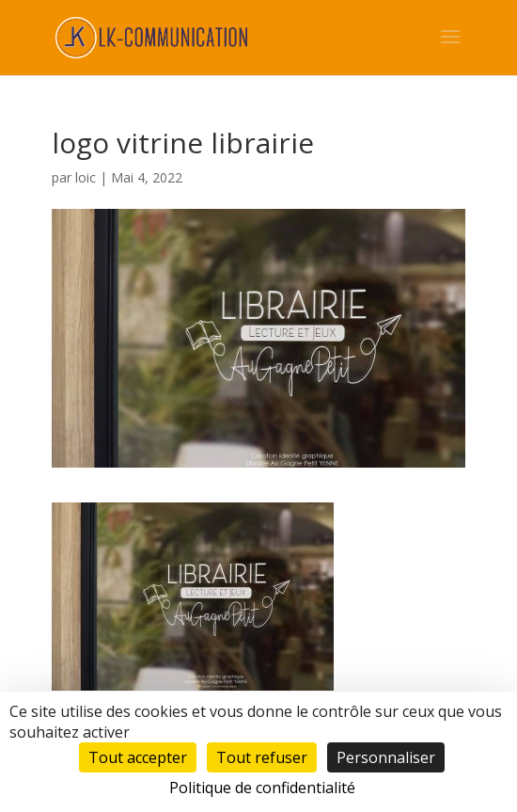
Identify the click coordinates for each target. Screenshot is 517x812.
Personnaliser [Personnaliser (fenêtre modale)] (386, 757)
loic (86, 177)
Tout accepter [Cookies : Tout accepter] (138, 757)
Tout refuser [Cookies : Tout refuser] (262, 757)
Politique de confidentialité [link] (262, 788)
